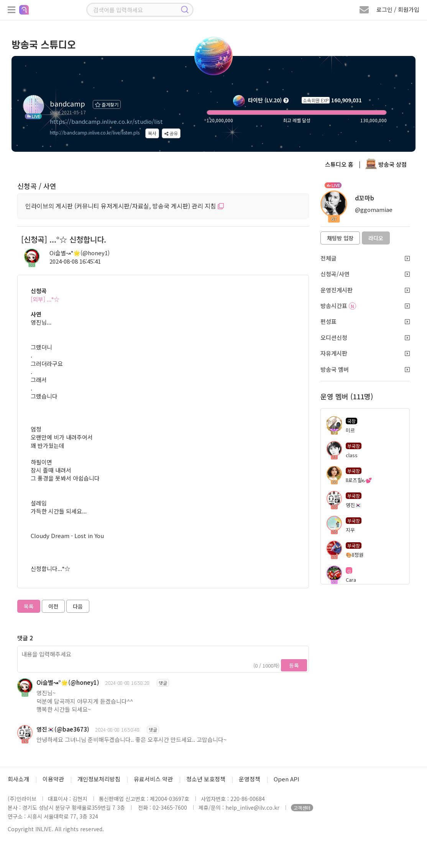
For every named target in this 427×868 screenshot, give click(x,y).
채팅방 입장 (340, 238)
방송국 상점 (386, 164)
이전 (53, 606)
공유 (171, 133)
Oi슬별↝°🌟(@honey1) (80, 253)
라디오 (376, 238)
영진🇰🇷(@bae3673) (63, 729)
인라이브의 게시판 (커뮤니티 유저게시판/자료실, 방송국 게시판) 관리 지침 (125, 206)
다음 (78, 606)
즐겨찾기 (107, 104)
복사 (152, 133)
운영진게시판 (365, 290)
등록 (294, 665)
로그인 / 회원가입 (398, 9)
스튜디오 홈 (339, 164)
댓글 (163, 683)
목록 (29, 606)
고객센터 (302, 808)
